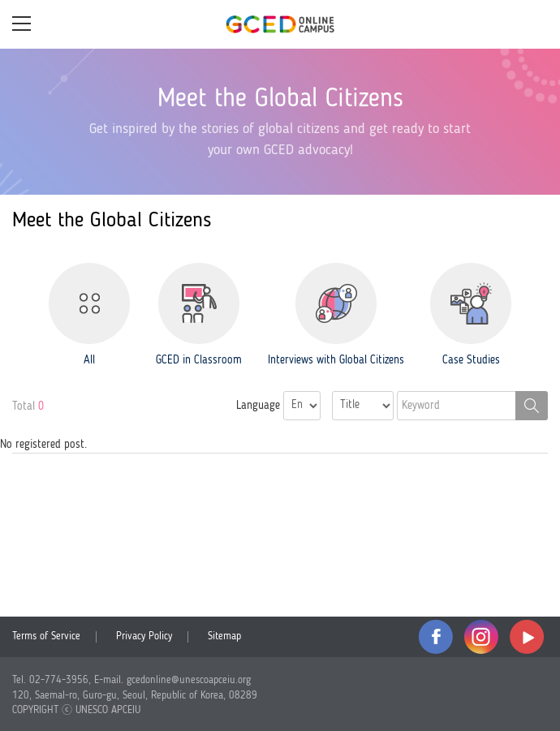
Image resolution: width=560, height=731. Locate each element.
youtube (527, 637)
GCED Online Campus (280, 24)
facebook (436, 637)
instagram (481, 637)
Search (532, 406)
